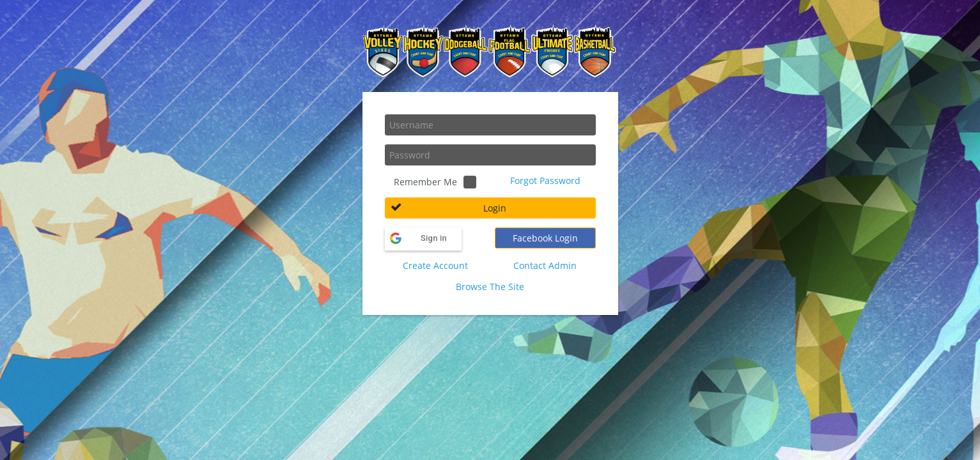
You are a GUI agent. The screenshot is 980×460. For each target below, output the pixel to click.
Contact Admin (545, 265)
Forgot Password (545, 180)
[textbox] (490, 125)
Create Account (435, 265)
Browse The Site (490, 287)
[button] (490, 208)
